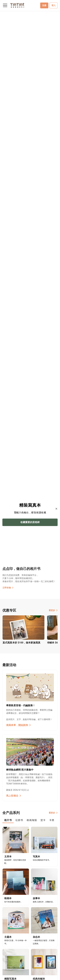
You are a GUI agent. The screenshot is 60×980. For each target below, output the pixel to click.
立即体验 (8, 588)
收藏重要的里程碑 (30, 522)
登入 (54, 5)
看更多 (53, 610)
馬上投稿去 (14, 796)
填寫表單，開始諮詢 (18, 725)
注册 (44, 5)
